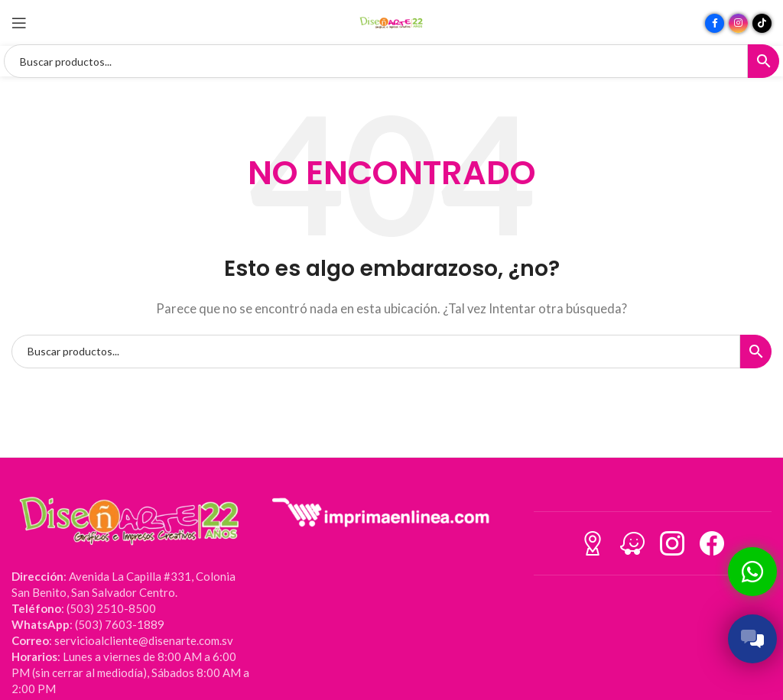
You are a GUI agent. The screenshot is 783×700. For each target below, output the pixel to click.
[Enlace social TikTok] (762, 23)
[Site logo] (391, 21)
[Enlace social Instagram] (738, 23)
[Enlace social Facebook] (715, 23)
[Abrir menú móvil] (19, 23)
